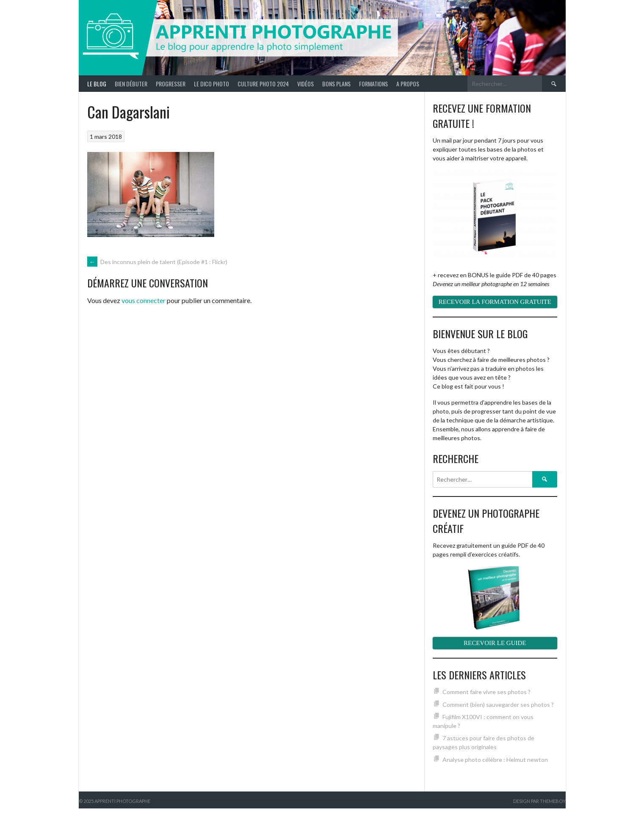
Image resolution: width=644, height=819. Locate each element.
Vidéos (305, 84)
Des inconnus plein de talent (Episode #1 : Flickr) (157, 262)
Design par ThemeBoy (539, 801)
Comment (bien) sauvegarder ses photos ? (498, 705)
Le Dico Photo (211, 84)
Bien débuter (131, 84)
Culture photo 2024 (263, 84)
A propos (408, 84)
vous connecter (144, 300)
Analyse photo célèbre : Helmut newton (495, 760)
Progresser (171, 84)
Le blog (97, 84)
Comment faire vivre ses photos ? (486, 692)
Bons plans (336, 84)
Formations (373, 84)
